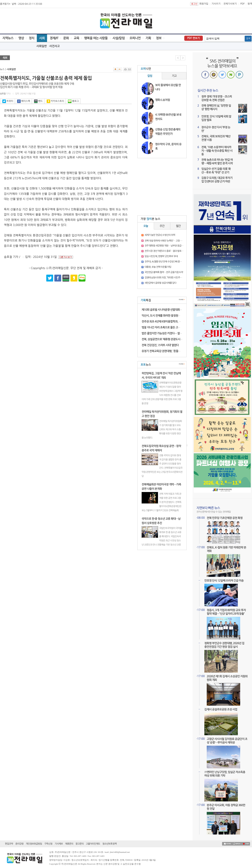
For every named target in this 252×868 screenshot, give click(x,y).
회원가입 (204, 4)
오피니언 (135, 38)
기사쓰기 (216, 4)
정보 (159, 38)
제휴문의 (69, 844)
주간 (162, 226)
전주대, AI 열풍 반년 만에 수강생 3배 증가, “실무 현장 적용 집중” (173, 262)
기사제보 (59, 844)
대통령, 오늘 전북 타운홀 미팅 (158, 267)
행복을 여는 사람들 (96, 38)
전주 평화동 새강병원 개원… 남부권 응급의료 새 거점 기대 (171, 246)
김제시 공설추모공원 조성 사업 (221, 709)
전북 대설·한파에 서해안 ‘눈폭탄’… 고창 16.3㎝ (166, 241)
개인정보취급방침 (34, 844)
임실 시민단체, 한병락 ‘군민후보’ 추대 (161, 256)
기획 (148, 38)
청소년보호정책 (109, 844)
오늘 (146, 226)
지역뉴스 (8, 38)
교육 (76, 38)
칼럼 (150, 76)
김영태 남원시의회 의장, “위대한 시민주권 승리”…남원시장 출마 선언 (175, 278)
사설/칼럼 (119, 38)
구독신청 (48, 844)
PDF (243, 4)
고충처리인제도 (93, 844)
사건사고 (55, 46)
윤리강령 (19, 844)
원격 (250, 4)
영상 (21, 38)
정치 (31, 38)
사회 (42, 38)
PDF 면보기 (194, 38)
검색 (248, 39)
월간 (178, 226)
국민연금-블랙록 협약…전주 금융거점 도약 (164, 272)
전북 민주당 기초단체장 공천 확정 (225, 518)
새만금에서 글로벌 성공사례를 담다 (160, 283)
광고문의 (79, 844)
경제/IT (54, 38)
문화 (66, 38)
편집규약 (9, 844)
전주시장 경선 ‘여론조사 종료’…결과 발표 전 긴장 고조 (169, 251)
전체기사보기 (230, 4)
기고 (174, 76)
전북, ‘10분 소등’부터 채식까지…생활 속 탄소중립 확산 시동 (217, 151)
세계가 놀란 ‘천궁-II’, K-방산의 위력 (160, 235)
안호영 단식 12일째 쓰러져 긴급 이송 (224, 581)
